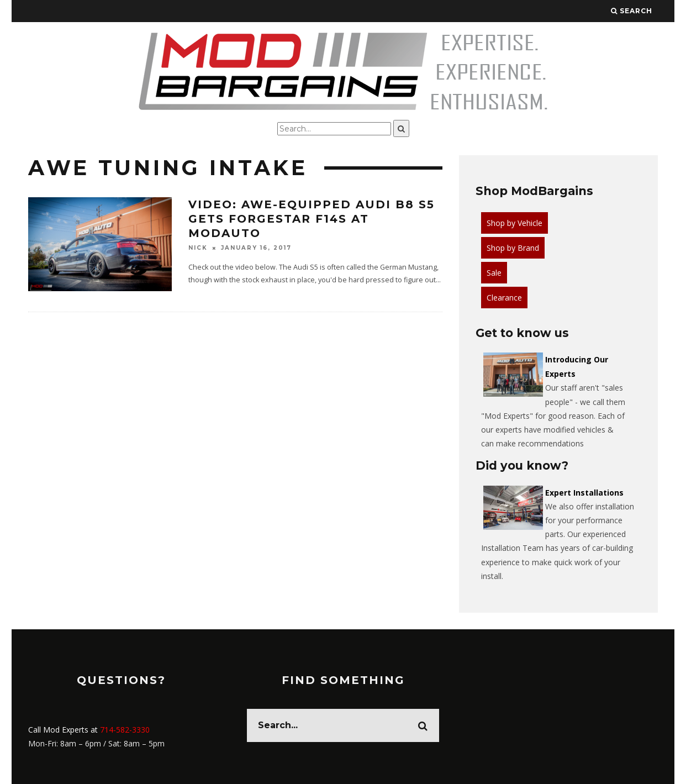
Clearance (504, 298)
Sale (494, 273)
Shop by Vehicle (514, 223)
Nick (198, 248)
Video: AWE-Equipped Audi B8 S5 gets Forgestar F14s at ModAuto (312, 219)
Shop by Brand (513, 248)
